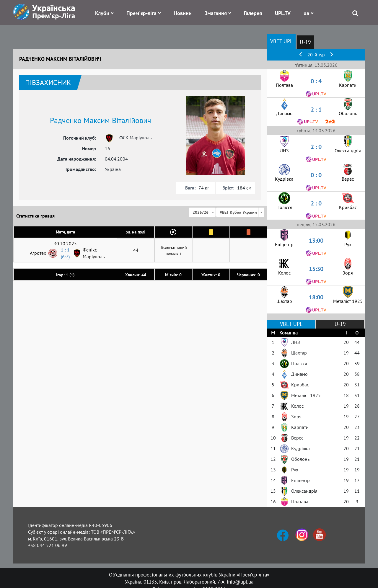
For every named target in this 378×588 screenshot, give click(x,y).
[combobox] (202, 212)
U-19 (305, 42)
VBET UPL (281, 41)
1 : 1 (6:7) (65, 253)
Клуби (102, 13)
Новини (183, 13)
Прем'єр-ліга (141, 13)
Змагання (216, 13)
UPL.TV (283, 13)
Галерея (253, 13)
